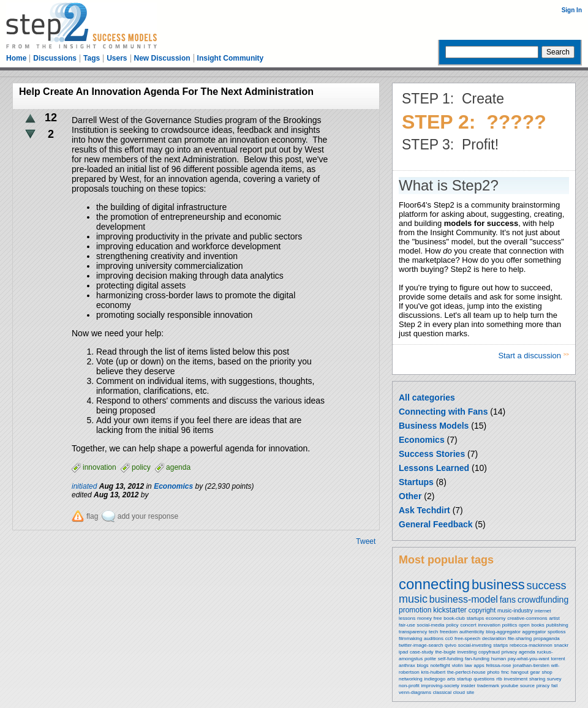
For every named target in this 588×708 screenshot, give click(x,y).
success (547, 586)
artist (554, 618)
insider (469, 686)
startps (500, 645)
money (424, 618)
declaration (494, 638)
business (498, 585)
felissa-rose (499, 665)
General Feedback (436, 524)
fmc (505, 672)
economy (496, 618)
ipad (403, 652)
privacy (509, 652)
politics (510, 625)
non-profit (409, 686)
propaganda (547, 638)
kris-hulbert (434, 672)
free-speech (467, 638)
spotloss (556, 632)
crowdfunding (543, 600)
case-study (422, 652)
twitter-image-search (421, 645)
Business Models (434, 426)
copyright (482, 610)
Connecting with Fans (443, 412)
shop (547, 672)
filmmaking (410, 638)
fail (554, 686)
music (413, 599)
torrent (558, 659)
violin (458, 665)
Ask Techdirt (424, 510)
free (438, 618)
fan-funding (477, 659)
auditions (434, 638)
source (527, 686)
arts (451, 679)
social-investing (475, 645)
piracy (543, 686)
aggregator (534, 632)
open (524, 625)
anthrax (407, 665)
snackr (562, 645)
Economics (422, 440)
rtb (499, 679)
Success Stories (432, 454)
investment (515, 679)
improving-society (440, 686)
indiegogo (435, 679)
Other (410, 496)
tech (433, 632)
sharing (537, 679)
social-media (430, 625)
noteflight (440, 665)
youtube (510, 686)
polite (430, 659)
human (499, 659)
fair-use (407, 625)
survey (554, 679)
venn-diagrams (415, 692)
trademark (488, 686)
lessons (407, 618)
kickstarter (450, 610)
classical (442, 692)
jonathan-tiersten (531, 665)
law (469, 665)
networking (411, 679)
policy (452, 625)
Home (16, 58)
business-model (464, 599)
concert (468, 625)
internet (543, 611)
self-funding (450, 659)
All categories (427, 397)
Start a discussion (530, 356)
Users (117, 58)
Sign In (572, 10)
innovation (489, 625)
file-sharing (520, 638)
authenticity (472, 632)
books (537, 625)
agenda (527, 652)
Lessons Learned (434, 468)
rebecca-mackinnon (531, 645)
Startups (416, 482)
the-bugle (445, 652)
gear (535, 672)
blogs (422, 665)
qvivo (450, 645)
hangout (520, 672)
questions (484, 679)
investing (467, 652)
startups (475, 618)
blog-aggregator (503, 632)
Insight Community (231, 58)
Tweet (366, 541)
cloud (459, 692)
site (470, 692)
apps (479, 665)
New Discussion (162, 58)
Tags (92, 58)
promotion (415, 610)
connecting (434, 584)
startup (464, 679)
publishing (557, 625)
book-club (454, 618)
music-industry (515, 611)
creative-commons (527, 618)
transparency (413, 632)
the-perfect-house (466, 672)
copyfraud (489, 652)
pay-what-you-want (529, 659)
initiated (84, 486)
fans (508, 600)
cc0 (449, 638)
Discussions (55, 58)
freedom (449, 632)
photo (493, 672)
